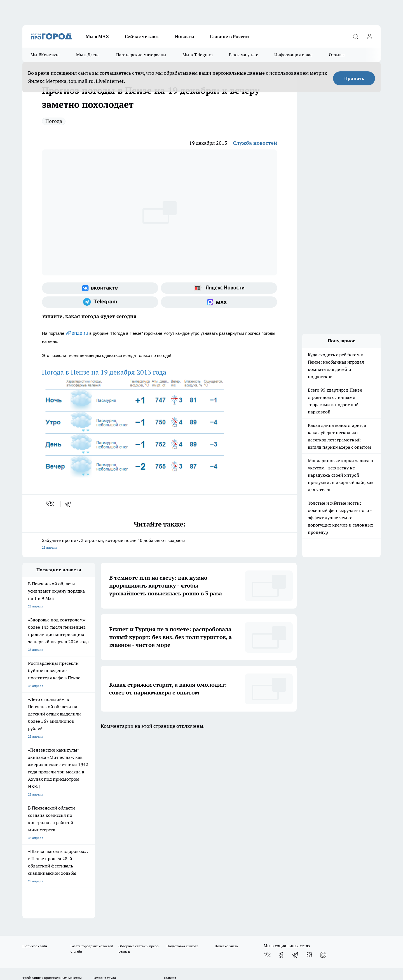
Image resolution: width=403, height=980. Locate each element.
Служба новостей (255, 143)
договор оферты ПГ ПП (41, 920)
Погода (54, 121)
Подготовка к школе (182, 764)
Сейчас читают (142, 36)
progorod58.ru (107, 864)
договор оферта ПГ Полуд (43, 915)
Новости (185, 36)
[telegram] (70, 504)
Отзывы (337, 55)
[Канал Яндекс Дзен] (309, 773)
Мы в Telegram (198, 55)
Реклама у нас (243, 55)
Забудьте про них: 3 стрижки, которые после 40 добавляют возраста (160, 544)
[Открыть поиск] (355, 36)
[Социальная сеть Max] (219, 302)
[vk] (51, 504)
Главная (170, 795)
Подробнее (170, 934)
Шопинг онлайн (35, 764)
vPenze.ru (77, 333)
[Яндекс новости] (219, 288)
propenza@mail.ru (96, 826)
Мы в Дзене (88, 55)
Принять (354, 78)
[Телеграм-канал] (100, 302)
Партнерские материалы (141, 55)
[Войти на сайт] (369, 36)
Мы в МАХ (97, 36)
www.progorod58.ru (65, 810)
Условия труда (105, 795)
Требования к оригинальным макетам (52, 795)
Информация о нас (293, 55)
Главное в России (229, 36)
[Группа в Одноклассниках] (281, 773)
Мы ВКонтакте (45, 55)
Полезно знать (226, 764)
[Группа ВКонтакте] (100, 288)
